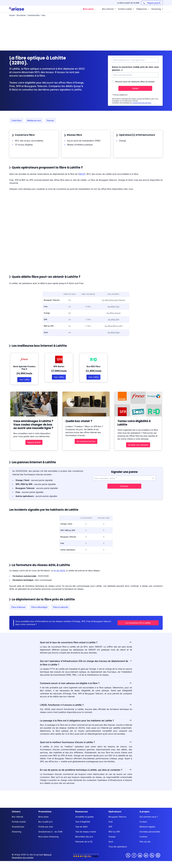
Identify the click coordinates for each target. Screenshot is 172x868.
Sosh (111, 842)
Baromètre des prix (84, 837)
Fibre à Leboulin (61, 607)
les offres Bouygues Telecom (114, 300)
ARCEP (82, 174)
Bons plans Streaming (48, 837)
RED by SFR (114, 832)
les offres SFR (114, 319)
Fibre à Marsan (18, 607)
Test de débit (81, 827)
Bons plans (43, 817)
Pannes (50, 120)
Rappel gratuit (34, 442)
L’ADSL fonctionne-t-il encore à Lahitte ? (86, 705)
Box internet (17, 817)
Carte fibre (16, 120)
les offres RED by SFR (114, 326)
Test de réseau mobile (86, 832)
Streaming (17, 832)
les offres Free (114, 306)
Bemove (48, 855)
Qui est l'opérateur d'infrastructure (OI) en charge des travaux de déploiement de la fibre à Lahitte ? (86, 663)
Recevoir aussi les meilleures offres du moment (133, 82)
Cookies (143, 837)
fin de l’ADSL (60, 571)
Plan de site (145, 842)
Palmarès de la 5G (84, 842)
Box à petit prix (45, 822)
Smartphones (18, 827)
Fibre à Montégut (39, 607)
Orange (112, 837)
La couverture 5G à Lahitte (138, 623)
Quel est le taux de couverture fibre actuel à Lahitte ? (86, 642)
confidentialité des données (142, 103)
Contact (143, 822)
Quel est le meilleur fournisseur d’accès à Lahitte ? (86, 742)
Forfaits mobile (19, 822)
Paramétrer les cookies (23, 858)
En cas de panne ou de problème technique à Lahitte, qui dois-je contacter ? (86, 770)
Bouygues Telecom (117, 817)
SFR (110, 827)
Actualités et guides (84, 817)
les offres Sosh (114, 332)
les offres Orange (114, 313)
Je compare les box (86, 441)
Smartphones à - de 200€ (50, 832)
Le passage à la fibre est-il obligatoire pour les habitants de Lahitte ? (86, 720)
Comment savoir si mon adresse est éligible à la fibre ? (86, 683)
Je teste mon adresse (138, 445)
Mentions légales (147, 827)
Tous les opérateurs (118, 847)
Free (111, 822)
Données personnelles (150, 832)
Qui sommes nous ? (149, 817)
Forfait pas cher (46, 827)
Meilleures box (34, 120)
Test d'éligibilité (83, 822)
